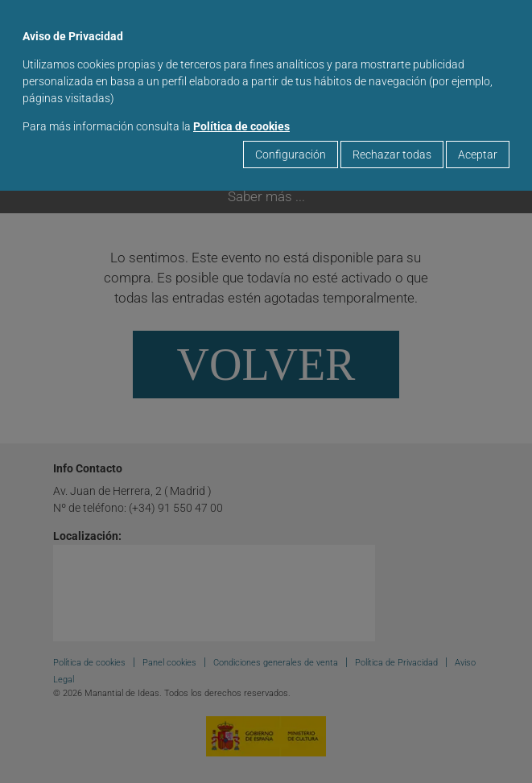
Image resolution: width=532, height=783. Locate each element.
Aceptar (478, 155)
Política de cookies (241, 126)
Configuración (291, 155)
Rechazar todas (392, 155)
